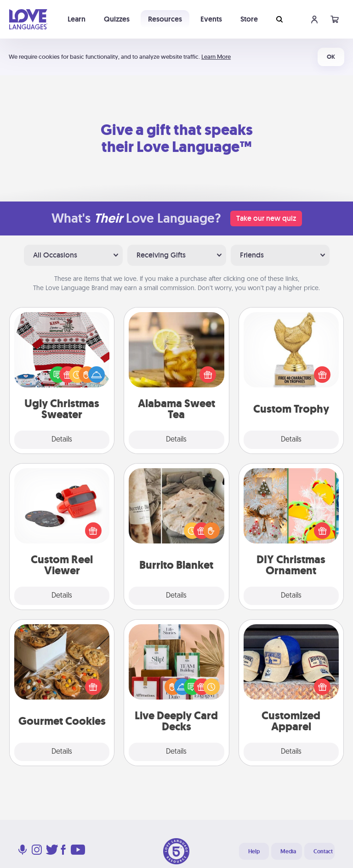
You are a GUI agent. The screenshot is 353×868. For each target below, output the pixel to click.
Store (249, 19)
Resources (165, 19)
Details (62, 440)
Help (254, 851)
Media (288, 851)
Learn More (216, 57)
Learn (77, 19)
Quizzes (117, 19)
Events (211, 19)
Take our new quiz (266, 218)
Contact (323, 851)
